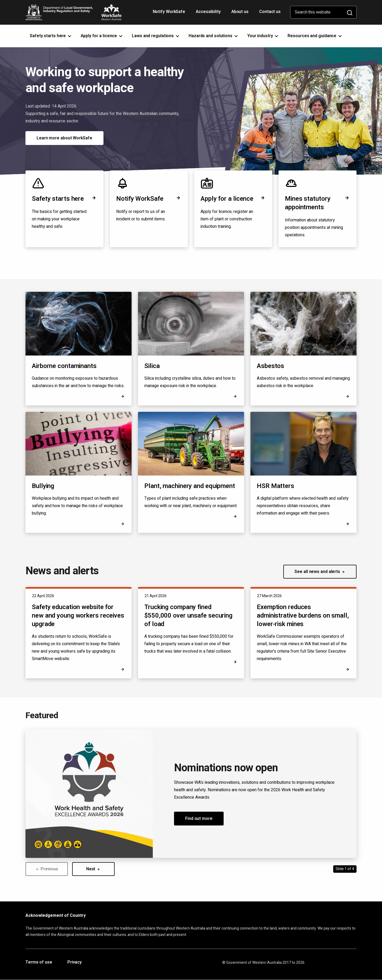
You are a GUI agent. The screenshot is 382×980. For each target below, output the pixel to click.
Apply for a (102, 36)
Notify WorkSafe (169, 12)
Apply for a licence (233, 199)
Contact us (270, 12)
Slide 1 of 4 (345, 869)
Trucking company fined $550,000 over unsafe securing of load (188, 616)
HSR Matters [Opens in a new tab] (275, 486)
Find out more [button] (199, 819)
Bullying (43, 486)
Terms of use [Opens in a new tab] (39, 962)
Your (263, 36)
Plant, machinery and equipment (190, 486)
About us (240, 12)
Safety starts (51, 36)
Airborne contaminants (64, 366)
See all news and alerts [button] (320, 572)
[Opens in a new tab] (348, 524)
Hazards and (214, 36)
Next (94, 869)
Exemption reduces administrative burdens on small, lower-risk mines (303, 616)
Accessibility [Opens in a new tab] (209, 14)
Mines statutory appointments (318, 203)
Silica (152, 366)
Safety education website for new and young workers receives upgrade (78, 616)
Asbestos (270, 366)
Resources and (315, 36)
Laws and (156, 36)
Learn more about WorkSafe (64, 138)
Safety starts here (64, 199)
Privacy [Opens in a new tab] (75, 962)
